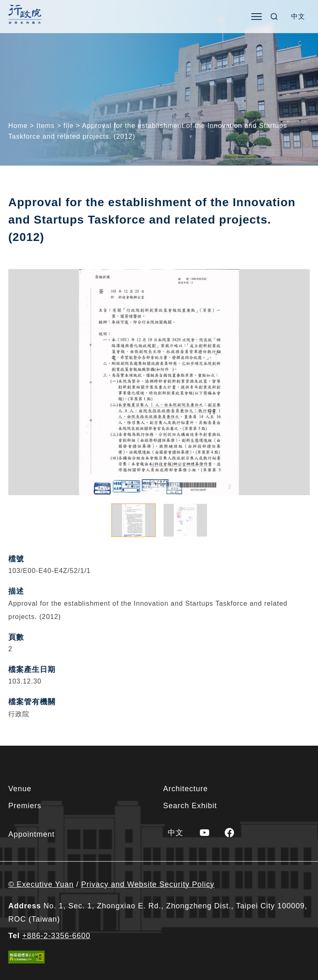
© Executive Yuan (41, 884)
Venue (20, 789)
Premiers (25, 806)
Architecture (185, 789)
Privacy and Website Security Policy (148, 884)
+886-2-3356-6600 (57, 936)
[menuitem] (298, 17)
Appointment (31, 834)
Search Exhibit (190, 806)
